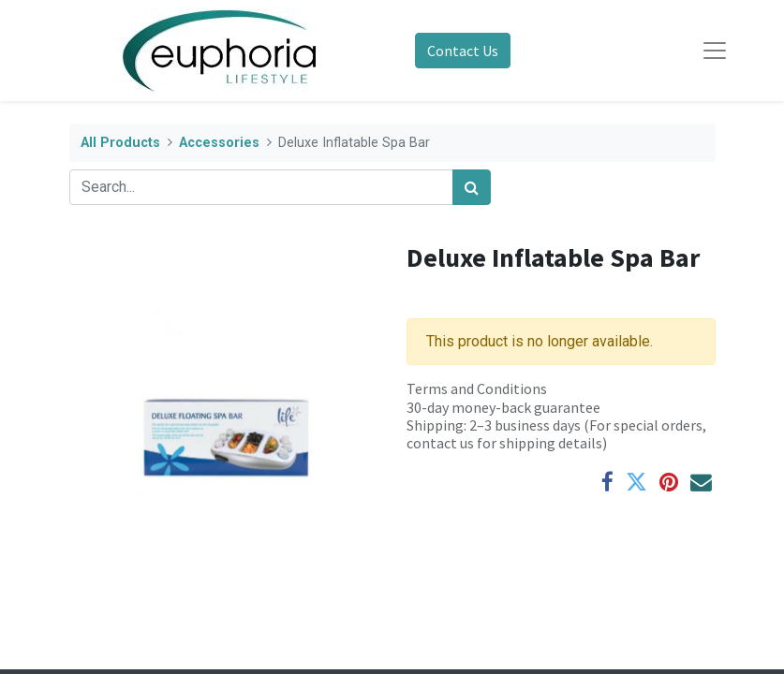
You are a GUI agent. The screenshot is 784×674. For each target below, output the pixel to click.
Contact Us (463, 51)
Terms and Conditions (477, 388)
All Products (120, 143)
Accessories (219, 143)
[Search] (472, 187)
